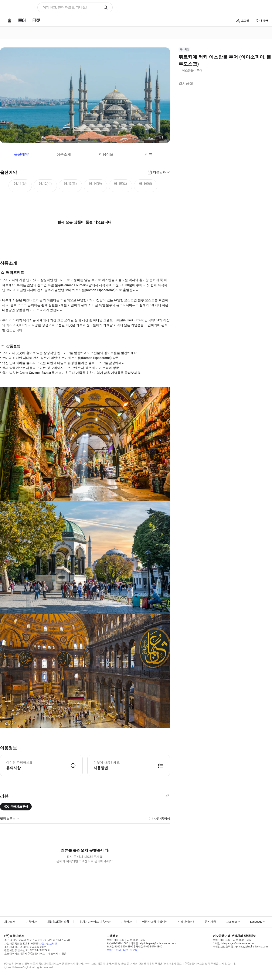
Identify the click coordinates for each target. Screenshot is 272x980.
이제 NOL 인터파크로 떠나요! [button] (65, 7)
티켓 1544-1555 (136, 940)
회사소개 (10, 922)
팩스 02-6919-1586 (117, 943)
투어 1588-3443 (116, 940)
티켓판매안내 (186, 922)
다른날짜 (159, 172)
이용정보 (106, 154)
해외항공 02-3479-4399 (120, 947)
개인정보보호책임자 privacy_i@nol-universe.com (240, 947)
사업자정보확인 (48, 944)
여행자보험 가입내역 (155, 922)
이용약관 (31, 922)
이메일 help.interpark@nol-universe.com (153, 943)
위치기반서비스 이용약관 (95, 922)
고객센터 (232, 922)
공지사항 (210, 922)
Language (256, 922)
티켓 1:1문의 (130, 950)
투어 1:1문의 (114, 950)
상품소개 (64, 154)
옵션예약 (21, 154)
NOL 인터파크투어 (16, 807)
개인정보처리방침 (58, 922)
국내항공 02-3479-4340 (149, 947)
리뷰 (149, 154)
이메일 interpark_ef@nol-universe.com (234, 943)
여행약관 (126, 922)
